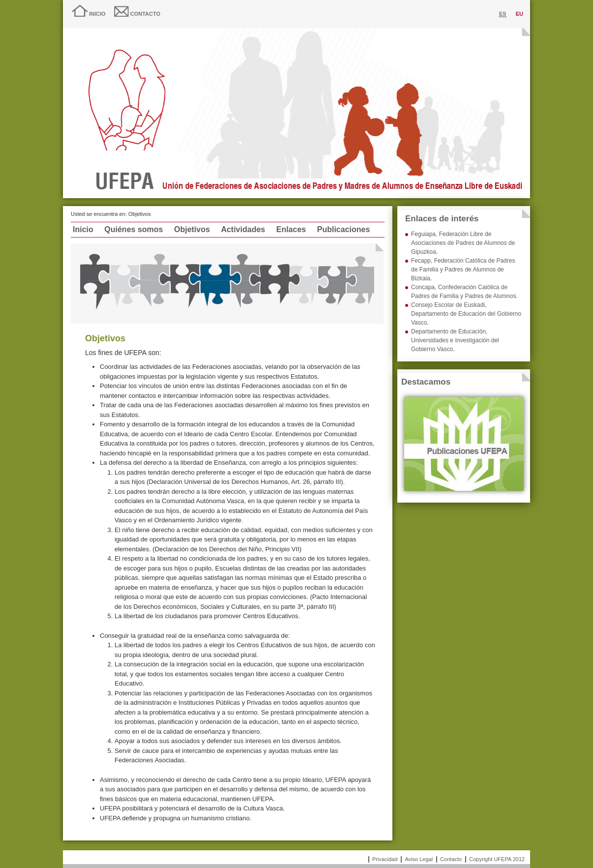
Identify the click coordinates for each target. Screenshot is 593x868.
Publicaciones (344, 229)
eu (519, 14)
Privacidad (385, 859)
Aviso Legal (419, 859)
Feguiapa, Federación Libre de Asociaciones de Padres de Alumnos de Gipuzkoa (463, 243)
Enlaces (291, 229)
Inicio (97, 14)
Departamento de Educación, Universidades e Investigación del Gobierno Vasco (455, 340)
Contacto (145, 14)
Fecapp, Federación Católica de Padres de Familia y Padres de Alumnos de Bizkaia (463, 269)
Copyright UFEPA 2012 (497, 859)
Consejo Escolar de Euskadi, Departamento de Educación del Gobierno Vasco (466, 314)
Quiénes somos (133, 229)
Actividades (243, 229)
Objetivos (192, 229)
